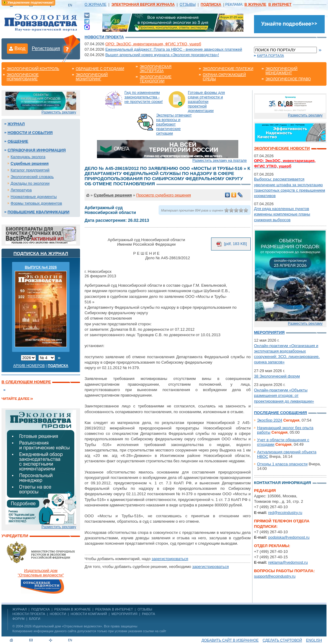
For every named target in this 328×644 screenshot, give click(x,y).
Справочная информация (37, 150)
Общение (18, 141)
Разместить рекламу (59, 112)
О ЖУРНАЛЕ (95, 5)
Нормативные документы (34, 197)
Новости (58, 614)
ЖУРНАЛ (19, 609)
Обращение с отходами (100, 69)
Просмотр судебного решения (164, 195)
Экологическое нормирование (23, 77)
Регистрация (46, 48)
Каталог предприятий (30, 170)
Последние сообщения (280, 413)
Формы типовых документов (36, 203)
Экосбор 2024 (270, 420)
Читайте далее (16, 399)
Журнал (16, 124)
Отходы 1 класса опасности (282, 464)
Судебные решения (30, 163)
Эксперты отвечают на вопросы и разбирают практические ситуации (174, 124)
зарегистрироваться (170, 559)
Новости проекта (104, 37)
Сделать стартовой (282, 640)
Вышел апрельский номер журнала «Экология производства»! (162, 55)
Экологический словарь (32, 177)
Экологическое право (288, 79)
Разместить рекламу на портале (220, 161)
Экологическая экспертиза (155, 69)
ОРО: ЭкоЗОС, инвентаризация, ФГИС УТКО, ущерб (153, 44)
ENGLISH (314, 640)
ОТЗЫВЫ (188, 5)
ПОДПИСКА (41, 609)
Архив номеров (29, 366)
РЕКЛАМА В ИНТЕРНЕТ (114, 609)
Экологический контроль (33, 69)
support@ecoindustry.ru (275, 576)
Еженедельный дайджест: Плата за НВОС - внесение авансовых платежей (174, 49)
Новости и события (30, 133)
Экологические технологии (155, 79)
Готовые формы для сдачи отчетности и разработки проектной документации (206, 102)
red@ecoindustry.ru (285, 513)
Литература (21, 190)
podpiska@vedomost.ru (289, 537)
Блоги (35, 619)
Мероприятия (269, 332)
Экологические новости (282, 148)
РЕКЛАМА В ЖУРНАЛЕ (72, 609)
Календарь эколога (28, 157)
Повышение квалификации (39, 212)
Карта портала (270, 56)
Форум (18, 619)
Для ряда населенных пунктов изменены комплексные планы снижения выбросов (282, 214)
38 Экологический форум (277, 376)
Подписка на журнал (41, 253)
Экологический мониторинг (92, 77)
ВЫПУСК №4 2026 (41, 267)
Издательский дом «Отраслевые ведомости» (67, 626)
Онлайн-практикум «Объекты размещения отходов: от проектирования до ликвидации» (284, 395)
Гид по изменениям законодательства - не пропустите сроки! (144, 97)
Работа (148, 614)
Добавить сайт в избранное (230, 640)
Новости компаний (89, 614)
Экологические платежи (228, 69)
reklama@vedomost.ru (288, 562)
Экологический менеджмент (281, 71)
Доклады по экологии (30, 183)
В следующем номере (26, 382)
